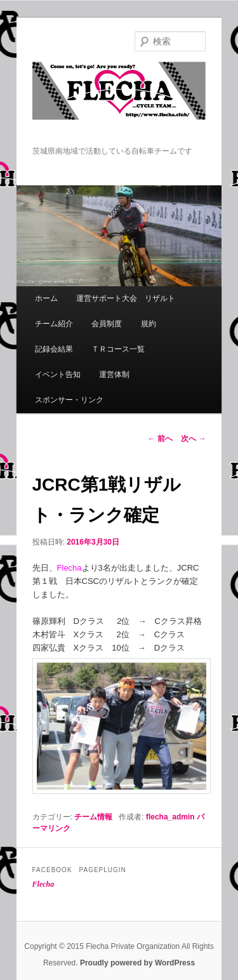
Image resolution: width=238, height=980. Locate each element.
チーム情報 (93, 817)
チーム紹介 (54, 324)
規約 (149, 324)
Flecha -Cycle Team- (119, 103)
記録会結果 (54, 349)
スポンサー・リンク (69, 400)
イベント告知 (58, 374)
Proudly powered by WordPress (137, 963)
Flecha (43, 884)
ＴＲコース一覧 (118, 349)
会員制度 (107, 324)
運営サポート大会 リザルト (126, 298)
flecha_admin (170, 817)
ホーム (46, 298)
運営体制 (114, 374)
